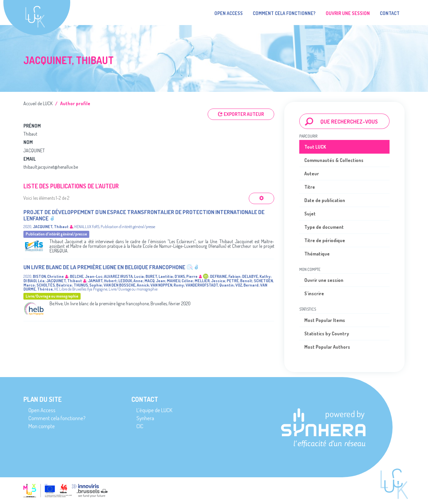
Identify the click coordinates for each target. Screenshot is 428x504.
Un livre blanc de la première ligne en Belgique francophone (104, 267)
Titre (310, 187)
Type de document (324, 227)
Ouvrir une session (324, 280)
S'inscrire (314, 293)
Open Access (229, 13)
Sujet (310, 214)
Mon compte (42, 426)
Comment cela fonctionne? (284, 13)
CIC (140, 426)
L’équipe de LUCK (154, 410)
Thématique (317, 254)
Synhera (145, 418)
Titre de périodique (325, 240)
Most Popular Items (325, 320)
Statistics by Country (327, 333)
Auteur (312, 174)
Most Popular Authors (327, 347)
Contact (390, 13)
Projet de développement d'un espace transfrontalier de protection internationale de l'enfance (144, 215)
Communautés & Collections (334, 160)
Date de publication (325, 200)
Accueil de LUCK (38, 103)
